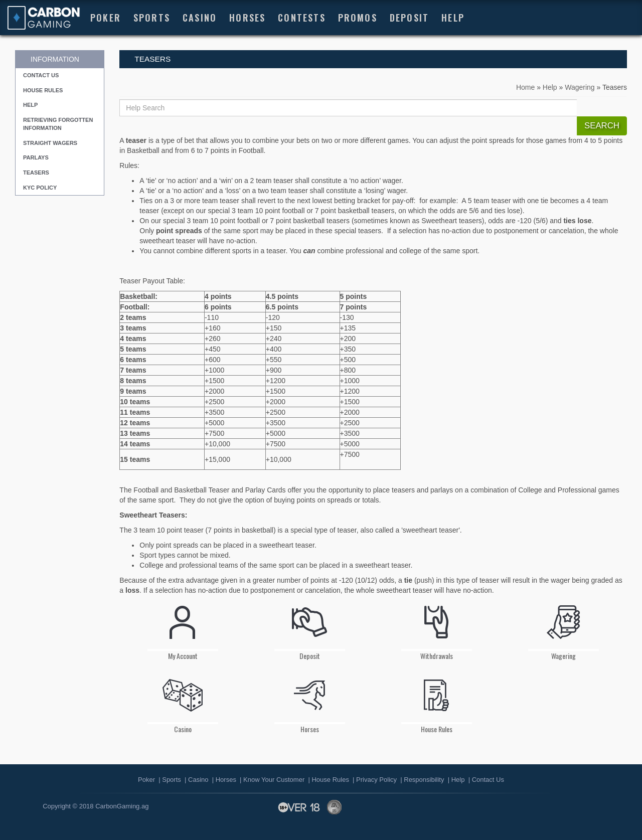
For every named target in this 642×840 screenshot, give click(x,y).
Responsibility (424, 780)
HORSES (247, 17)
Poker (106, 17)
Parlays (36, 157)
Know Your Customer (274, 780)
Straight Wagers (50, 143)
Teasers (36, 173)
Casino (200, 17)
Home (525, 87)
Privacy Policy (376, 780)
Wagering (580, 87)
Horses (310, 701)
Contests (301, 17)
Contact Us (41, 75)
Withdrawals (437, 628)
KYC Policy (40, 188)
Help (453, 17)
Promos (358, 17)
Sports (152, 17)
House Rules (43, 90)
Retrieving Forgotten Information (58, 124)
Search (602, 126)
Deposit (409, 17)
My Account (183, 628)
